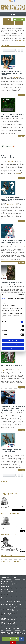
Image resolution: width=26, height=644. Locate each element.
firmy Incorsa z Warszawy (13, 205)
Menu (13, 14)
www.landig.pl (11, 161)
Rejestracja (19, 23)
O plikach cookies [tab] (20, 298)
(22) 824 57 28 (7, 581)
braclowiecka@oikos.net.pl (12, 584)
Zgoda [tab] (4, 298)
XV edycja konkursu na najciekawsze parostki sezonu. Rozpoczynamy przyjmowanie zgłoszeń (13, 242)
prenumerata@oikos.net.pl (12, 604)
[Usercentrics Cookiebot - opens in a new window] (19, 294)
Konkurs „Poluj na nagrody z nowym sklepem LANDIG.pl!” (13, 157)
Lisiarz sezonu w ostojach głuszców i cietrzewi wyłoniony (13, 283)
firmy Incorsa (16, 77)
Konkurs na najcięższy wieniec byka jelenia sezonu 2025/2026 (13, 115)
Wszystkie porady (16, 510)
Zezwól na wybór (13, 345)
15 (19, 50)
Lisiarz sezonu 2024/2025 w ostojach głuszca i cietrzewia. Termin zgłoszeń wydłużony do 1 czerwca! (13, 408)
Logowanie (7, 20)
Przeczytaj (23, 510)
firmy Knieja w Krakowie (20, 126)
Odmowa (13, 349)
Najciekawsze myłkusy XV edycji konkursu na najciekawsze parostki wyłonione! (12, 73)
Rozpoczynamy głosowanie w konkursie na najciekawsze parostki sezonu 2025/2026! (13, 199)
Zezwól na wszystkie (13, 341)
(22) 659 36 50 (7, 602)
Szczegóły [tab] (11, 298)
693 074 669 (17, 602)
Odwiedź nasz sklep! (19, 20)
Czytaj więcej (21, 95)
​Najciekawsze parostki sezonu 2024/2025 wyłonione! (11, 451)
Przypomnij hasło (9, 23)
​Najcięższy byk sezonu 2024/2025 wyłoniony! (12, 366)
